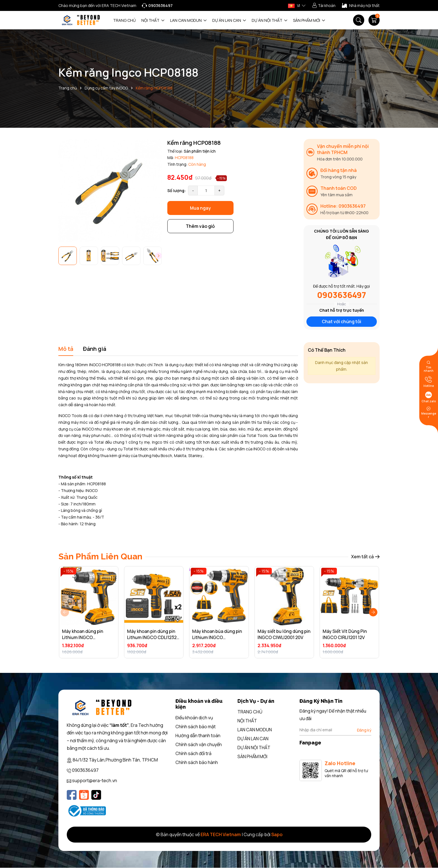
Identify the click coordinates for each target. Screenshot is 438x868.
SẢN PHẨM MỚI (309, 20)
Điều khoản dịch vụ (194, 718)
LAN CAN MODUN (188, 20)
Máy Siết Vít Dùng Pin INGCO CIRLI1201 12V (345, 634)
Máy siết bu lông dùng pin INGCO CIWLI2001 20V (284, 634)
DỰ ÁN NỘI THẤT (270, 20)
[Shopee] (84, 795)
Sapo (277, 834)
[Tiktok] (96, 795)
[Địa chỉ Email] (335, 730)
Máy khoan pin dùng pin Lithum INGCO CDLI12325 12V (153, 638)
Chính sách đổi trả (193, 753)
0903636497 (341, 295)
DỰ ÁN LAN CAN (229, 20)
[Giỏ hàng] (374, 20)
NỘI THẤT (153, 20)
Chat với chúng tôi (341, 321)
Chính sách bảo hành (197, 762)
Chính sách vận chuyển (199, 744)
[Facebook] (72, 795)
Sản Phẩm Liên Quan (100, 556)
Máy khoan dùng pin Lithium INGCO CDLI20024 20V (83, 638)
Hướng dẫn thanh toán (198, 735)
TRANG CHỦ (124, 20)
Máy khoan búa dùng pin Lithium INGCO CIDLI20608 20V (217, 638)
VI (294, 5)
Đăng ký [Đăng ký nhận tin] (364, 730)
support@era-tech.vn (95, 781)
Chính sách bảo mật (196, 727)
